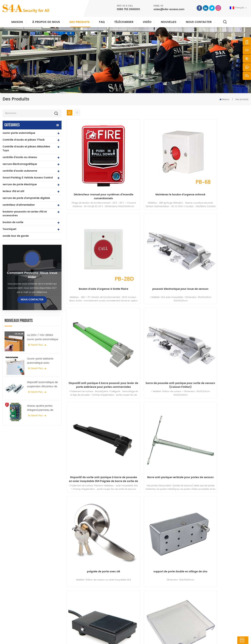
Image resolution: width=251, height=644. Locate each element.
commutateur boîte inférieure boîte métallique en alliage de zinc (227, 357)
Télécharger (124, 22)
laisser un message (230, 640)
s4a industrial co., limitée (22, 567)
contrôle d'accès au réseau (20, 157)
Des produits (79, 22)
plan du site (140, 611)
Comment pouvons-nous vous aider (32, 275)
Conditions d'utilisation (146, 617)
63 (184, 380)
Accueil (138, 572)
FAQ (102, 22)
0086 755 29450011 (128, 9)
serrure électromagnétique (20, 164)
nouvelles (169, 22)
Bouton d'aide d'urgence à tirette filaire (181, 166)
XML (80, 638)
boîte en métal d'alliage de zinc (181, 357)
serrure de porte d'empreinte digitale (26, 198)
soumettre (182, 531)
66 (210, 380)
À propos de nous (46, 22)
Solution (138, 594)
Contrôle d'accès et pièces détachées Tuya (26, 149)
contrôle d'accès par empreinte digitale (97, 600)
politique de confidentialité (100, 638)
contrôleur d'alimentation (19, 205)
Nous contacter (199, 22)
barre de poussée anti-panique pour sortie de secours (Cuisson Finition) (134, 230)
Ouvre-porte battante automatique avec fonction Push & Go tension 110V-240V (43, 361)
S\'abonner (189, 597)
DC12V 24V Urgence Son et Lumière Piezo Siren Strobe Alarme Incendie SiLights (134, 357)
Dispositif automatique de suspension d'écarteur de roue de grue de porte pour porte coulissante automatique (42, 384)
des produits (140, 583)
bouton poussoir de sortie (90, 572)
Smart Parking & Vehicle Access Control (28, 178)
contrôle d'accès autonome (20, 171)
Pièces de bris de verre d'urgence (88, 357)
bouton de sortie (13, 222)
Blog (136, 606)
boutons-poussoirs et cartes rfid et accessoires (25, 214)
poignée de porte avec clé (88, 291)
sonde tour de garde (16, 236)
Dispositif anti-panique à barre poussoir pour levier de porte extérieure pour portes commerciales (88, 230)
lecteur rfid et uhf (13, 191)
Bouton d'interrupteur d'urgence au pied (181, 293)
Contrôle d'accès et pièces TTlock (24, 140)
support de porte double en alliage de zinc (134, 293)
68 (227, 380)
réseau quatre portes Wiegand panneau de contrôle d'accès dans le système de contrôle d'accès (42, 408)
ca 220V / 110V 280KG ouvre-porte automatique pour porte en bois (43, 337)
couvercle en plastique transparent (227, 293)
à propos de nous (143, 578)
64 (193, 380)
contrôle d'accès (85, 583)
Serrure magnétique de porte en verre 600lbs (100, 594)
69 (235, 380)
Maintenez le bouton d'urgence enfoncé (134, 166)
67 (218, 380)
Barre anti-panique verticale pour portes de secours (227, 230)
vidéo (147, 22)
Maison (17, 22)
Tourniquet (9, 229)
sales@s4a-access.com (169, 9)
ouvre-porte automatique (19, 133)
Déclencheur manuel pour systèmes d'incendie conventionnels (88, 166)
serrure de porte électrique (20, 184)
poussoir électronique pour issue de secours (227, 166)
